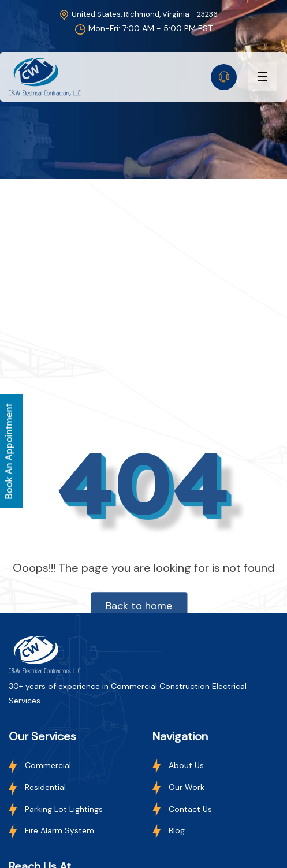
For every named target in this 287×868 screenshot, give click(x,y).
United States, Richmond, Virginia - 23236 (138, 14)
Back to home (139, 606)
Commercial (40, 765)
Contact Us (182, 809)
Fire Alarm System (51, 830)
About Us (178, 765)
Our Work (178, 787)
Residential (37, 787)
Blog (169, 830)
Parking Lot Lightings (56, 809)
